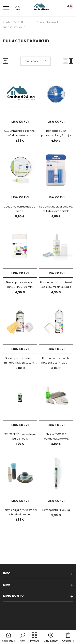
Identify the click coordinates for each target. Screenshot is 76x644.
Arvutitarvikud (49, 22)
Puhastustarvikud (14, 27)
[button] (65, 61)
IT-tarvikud (28, 22)
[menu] (6, 8)
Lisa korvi (20, 122)
